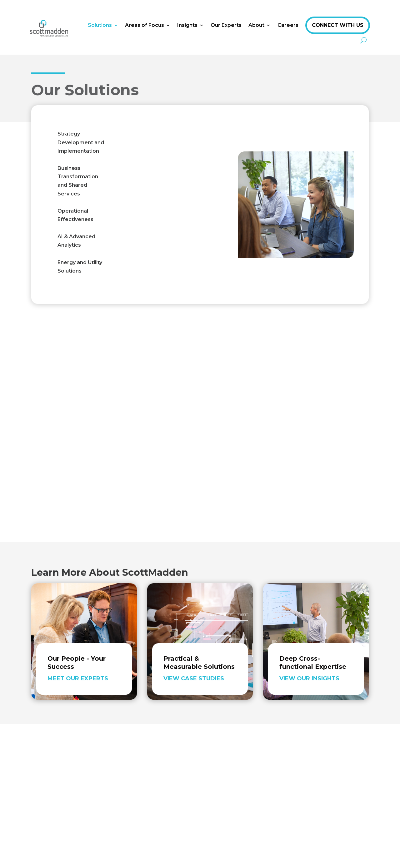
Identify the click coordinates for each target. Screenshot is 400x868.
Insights (187, 25)
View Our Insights (309, 678)
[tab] (82, 142)
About (256, 25)
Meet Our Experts (78, 678)
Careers (288, 25)
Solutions (100, 25)
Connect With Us (338, 25)
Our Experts (226, 25)
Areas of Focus (145, 25)
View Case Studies (194, 678)
